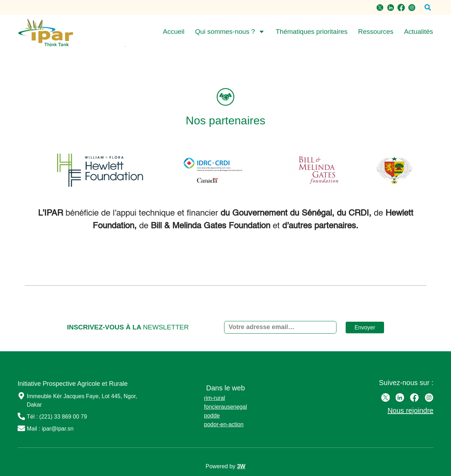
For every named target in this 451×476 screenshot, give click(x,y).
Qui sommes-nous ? (230, 32)
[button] (428, 8)
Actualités (419, 32)
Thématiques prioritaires (311, 32)
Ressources (376, 32)
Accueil (174, 32)
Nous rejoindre (410, 410)
